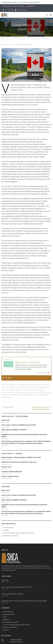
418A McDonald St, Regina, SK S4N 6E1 (13, 6)
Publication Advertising (10, 536)
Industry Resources (9, 614)
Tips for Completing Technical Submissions (16, 625)
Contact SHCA (22, 10)
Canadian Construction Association (25, 390)
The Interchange (8, 528)
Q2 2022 (7, 385)
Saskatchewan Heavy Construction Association (28, 392)
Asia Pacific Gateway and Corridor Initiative (13, 387)
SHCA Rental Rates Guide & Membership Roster (19, 533)
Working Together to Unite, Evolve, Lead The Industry (40, 408)
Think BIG (12, 385)
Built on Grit (5, 580)
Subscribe (6, 630)
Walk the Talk (8, 407)
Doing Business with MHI (10, 622)
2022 (3, 385)
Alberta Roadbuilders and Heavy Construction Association (34, 385)
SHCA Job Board (8, 612)
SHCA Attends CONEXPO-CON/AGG (12, 594)
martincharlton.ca (43, 373)
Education (6, 620)
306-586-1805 (31, 6)
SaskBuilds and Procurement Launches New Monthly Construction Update (24, 601)
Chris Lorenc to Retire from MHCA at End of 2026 (16, 587)
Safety (5, 617)
